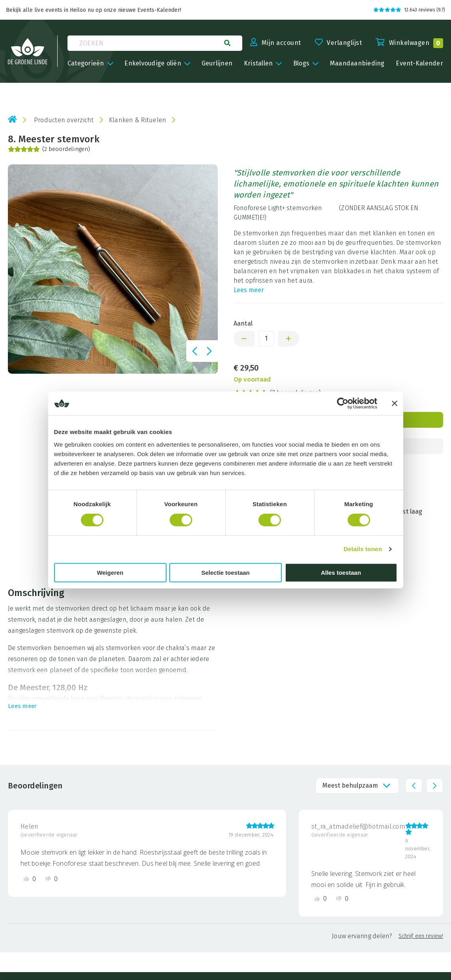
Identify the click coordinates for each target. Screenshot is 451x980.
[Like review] (30, 879)
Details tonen (363, 549)
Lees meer (249, 290)
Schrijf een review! (421, 936)
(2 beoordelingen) (49, 149)
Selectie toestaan (225, 573)
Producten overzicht (64, 120)
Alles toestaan (341, 573)
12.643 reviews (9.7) (409, 10)
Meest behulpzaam (350, 785)
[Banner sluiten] (395, 403)
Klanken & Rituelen (138, 120)
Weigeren (110, 573)
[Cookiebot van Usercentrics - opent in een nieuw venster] (343, 403)
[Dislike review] (51, 879)
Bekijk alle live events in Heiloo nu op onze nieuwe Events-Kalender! (94, 10)
